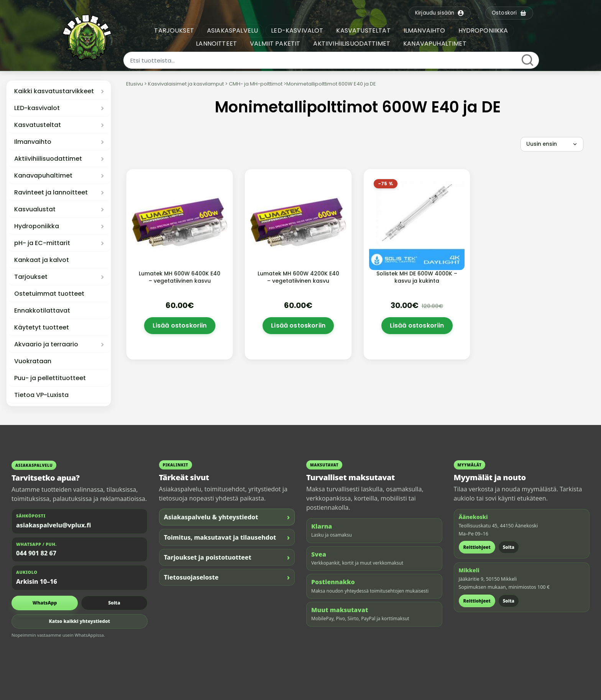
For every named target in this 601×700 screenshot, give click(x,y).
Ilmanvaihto (33, 142)
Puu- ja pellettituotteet (50, 378)
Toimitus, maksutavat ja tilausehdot (227, 537)
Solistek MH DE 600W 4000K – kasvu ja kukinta (417, 277)
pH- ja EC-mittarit (42, 243)
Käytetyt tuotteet (42, 328)
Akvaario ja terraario (46, 344)
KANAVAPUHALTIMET (435, 44)
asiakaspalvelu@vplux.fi (53, 525)
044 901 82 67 (36, 553)
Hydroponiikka (37, 226)
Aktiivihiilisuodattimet (48, 159)
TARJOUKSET (174, 30)
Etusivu (135, 84)
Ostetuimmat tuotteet (49, 294)
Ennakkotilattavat (42, 311)
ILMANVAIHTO (424, 30)
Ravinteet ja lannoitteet (51, 193)
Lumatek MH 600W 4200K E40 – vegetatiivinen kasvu (298, 277)
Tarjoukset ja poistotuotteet (227, 557)
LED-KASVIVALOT (297, 30)
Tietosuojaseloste (227, 577)
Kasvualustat (35, 209)
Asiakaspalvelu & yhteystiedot (227, 517)
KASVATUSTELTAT (363, 30)
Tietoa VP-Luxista (41, 395)
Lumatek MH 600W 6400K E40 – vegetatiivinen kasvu (180, 277)
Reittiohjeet (477, 547)
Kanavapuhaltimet (43, 176)
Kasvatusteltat (38, 125)
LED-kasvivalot (37, 108)
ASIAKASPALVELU (232, 30)
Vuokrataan (33, 361)
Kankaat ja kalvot (42, 260)
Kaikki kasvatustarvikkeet (54, 91)
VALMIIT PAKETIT (275, 44)
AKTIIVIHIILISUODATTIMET (352, 44)
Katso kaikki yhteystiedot (79, 621)
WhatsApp (45, 603)
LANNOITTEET (216, 44)
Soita (114, 603)
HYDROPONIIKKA (483, 30)
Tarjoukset (31, 277)
